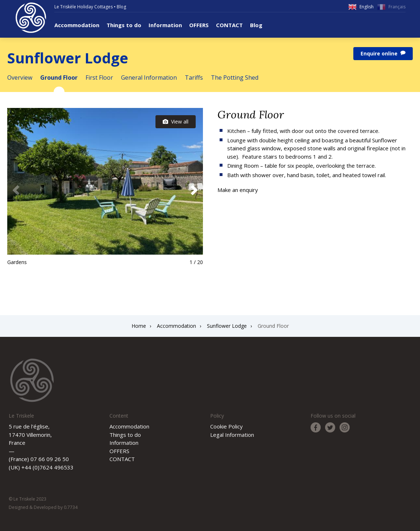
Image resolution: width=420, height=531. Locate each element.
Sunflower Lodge (227, 326)
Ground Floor (59, 78)
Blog (121, 7)
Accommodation (77, 25)
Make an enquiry (238, 190)
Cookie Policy (226, 426)
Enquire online (383, 54)
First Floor (99, 78)
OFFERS (199, 25)
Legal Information (232, 435)
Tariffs (194, 78)
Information (165, 25)
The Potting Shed (235, 78)
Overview (20, 78)
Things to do (124, 25)
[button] (194, 190)
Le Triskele (31, 18)
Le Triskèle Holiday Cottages (84, 7)
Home (139, 326)
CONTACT (229, 25)
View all (176, 122)
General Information (149, 78)
